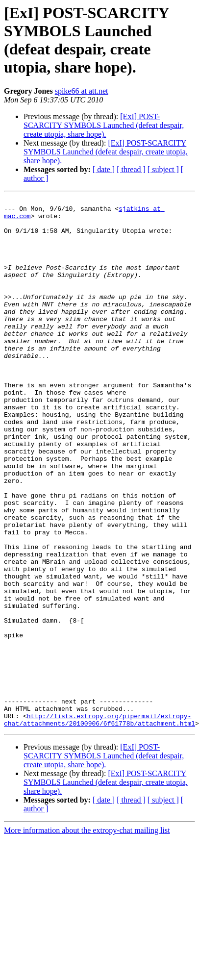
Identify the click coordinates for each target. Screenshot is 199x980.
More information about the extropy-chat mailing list (87, 918)
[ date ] (104, 169)
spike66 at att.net (82, 91)
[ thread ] (131, 169)
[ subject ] (163, 169)
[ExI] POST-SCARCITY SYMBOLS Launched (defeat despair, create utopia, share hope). (104, 125)
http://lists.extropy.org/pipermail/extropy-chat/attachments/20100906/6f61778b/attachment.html (99, 807)
